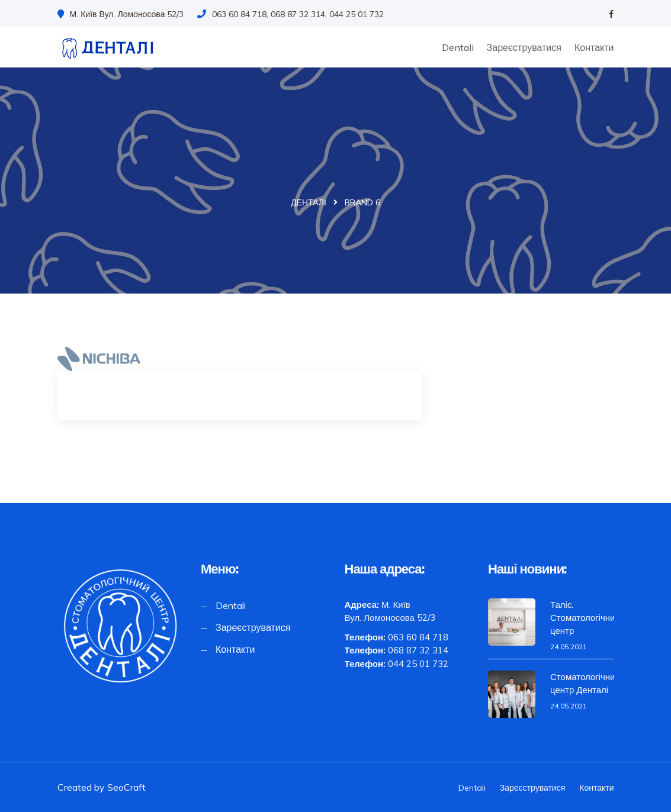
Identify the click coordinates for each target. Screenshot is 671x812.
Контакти (594, 47)
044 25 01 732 (418, 664)
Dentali (458, 47)
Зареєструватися (524, 47)
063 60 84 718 (418, 637)
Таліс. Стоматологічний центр (585, 618)
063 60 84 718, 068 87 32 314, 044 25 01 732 (290, 14)
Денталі (309, 202)
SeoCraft (126, 787)
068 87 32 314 (418, 650)
